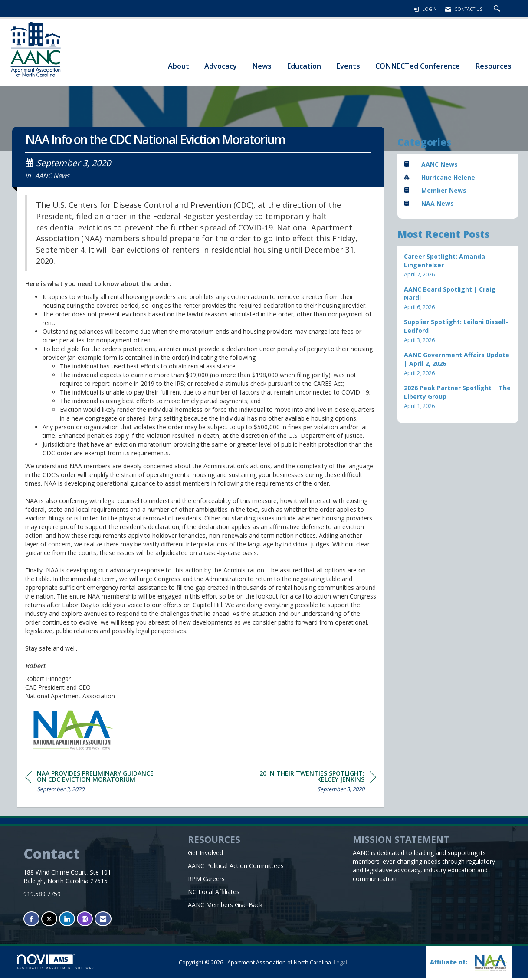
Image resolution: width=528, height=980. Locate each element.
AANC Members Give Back (225, 906)
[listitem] (458, 265)
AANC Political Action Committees (236, 867)
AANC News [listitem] (431, 164)
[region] (311, 784)
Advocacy (221, 66)
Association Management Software (57, 964)
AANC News (52, 177)
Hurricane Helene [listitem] (439, 177)
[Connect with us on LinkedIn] (67, 921)
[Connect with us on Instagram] (85, 921)
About (179, 66)
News (262, 66)
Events (348, 66)
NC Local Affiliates (214, 893)
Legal (340, 964)
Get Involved (205, 854)
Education (304, 66)
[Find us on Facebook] (31, 921)
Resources (493, 66)
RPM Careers (206, 880)
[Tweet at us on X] (49, 921)
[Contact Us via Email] (103, 921)
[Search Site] (498, 9)
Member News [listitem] (435, 190)
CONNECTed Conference (418, 66)
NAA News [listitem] (429, 203)
